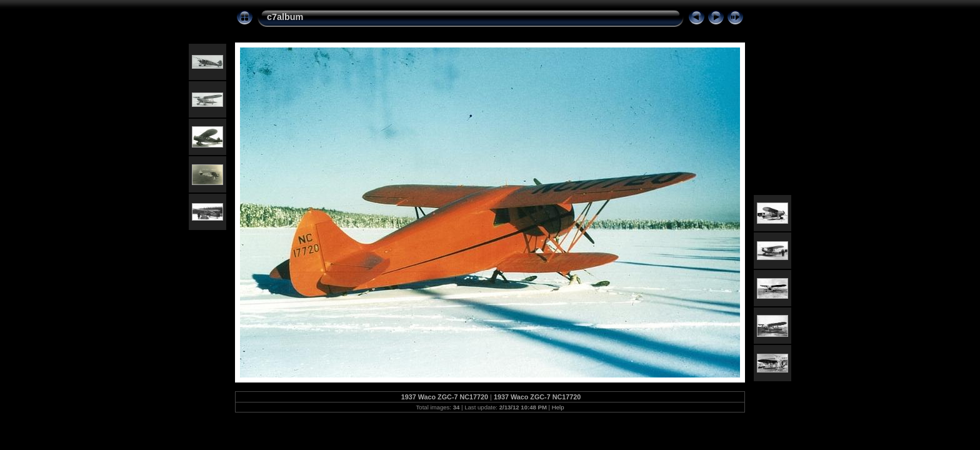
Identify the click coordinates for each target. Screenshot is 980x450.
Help (558, 407)
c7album (285, 17)
